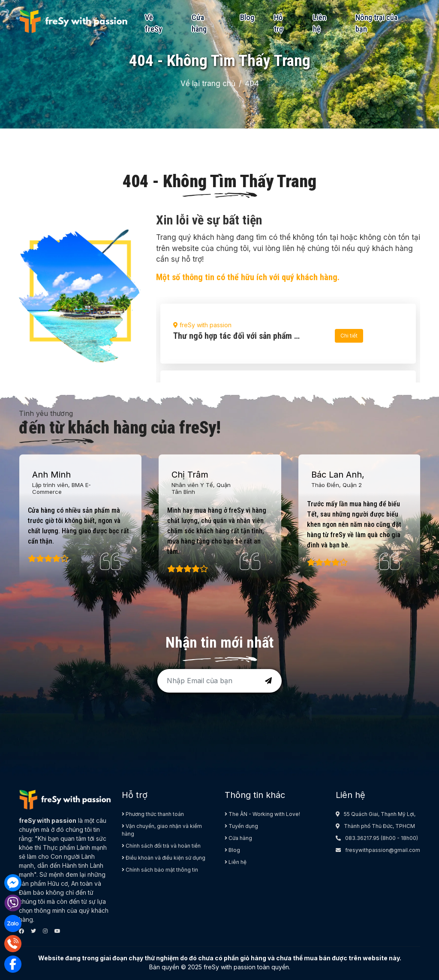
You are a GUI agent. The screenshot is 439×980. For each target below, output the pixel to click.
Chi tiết (349, 336)
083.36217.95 (362, 838)
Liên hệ (320, 23)
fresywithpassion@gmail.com (383, 850)
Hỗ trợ (278, 23)
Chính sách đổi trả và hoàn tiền (161, 846)
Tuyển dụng (241, 826)
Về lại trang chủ (208, 84)
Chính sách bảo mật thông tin (160, 870)
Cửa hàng (199, 23)
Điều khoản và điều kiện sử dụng (164, 858)
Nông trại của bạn (376, 23)
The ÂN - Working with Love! (262, 814)
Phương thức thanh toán (153, 814)
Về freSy (153, 23)
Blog (247, 17)
